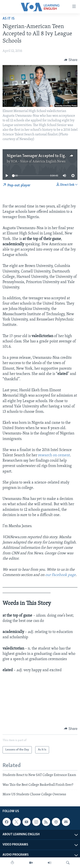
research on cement (54, 455)
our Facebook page (60, 575)
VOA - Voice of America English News (38, 162)
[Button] (71, 60)
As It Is (9, 19)
